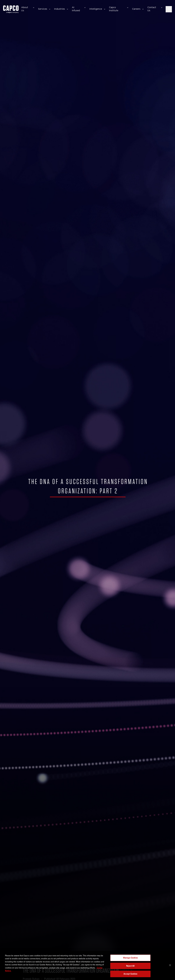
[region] (87, 965)
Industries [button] (60, 9)
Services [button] (43, 9)
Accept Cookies (130, 974)
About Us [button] (25, 9)
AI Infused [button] (76, 9)
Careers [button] (136, 9)
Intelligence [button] (96, 9)
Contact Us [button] (152, 9)
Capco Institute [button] (114, 9)
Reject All (130, 966)
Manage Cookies (130, 958)
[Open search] (169, 9)
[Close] (170, 965)
